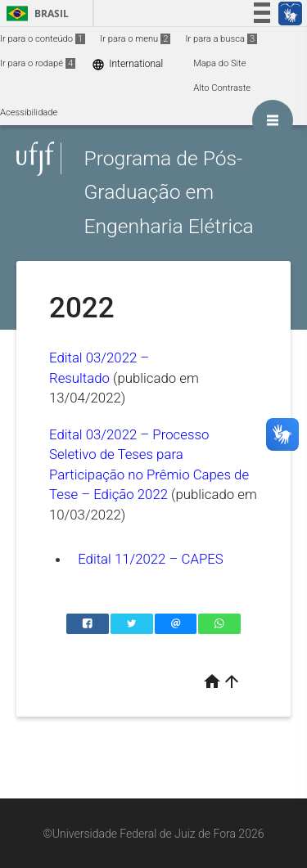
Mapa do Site (219, 63)
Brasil (35, 13)
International (127, 64)
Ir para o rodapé (38, 63)
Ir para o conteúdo (43, 39)
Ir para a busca (221, 39)
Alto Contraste (222, 88)
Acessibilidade (29, 112)
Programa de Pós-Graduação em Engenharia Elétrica (168, 192)
